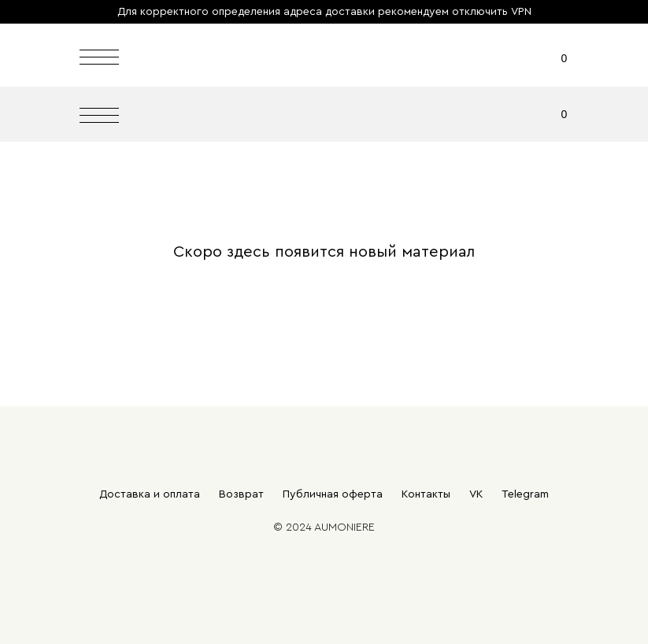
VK (476, 494)
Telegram (525, 494)
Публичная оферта (333, 494)
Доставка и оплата (150, 494)
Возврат (241, 494)
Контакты (426, 494)
